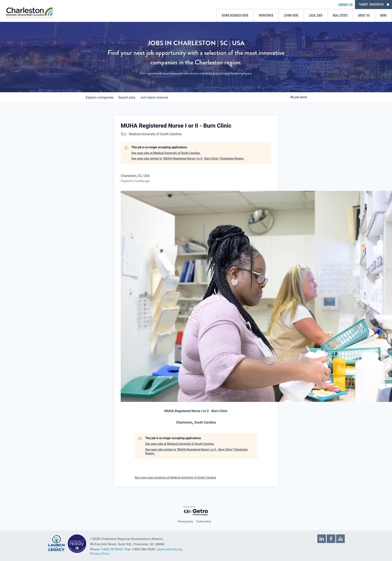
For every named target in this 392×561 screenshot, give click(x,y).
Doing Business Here (235, 15)
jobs (129, 97)
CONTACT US (345, 5)
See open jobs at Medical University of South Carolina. (166, 153)
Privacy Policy (100, 554)
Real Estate (340, 15)
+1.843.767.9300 (112, 549)
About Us (364, 15)
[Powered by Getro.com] (196, 511)
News (383, 15)
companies (101, 97)
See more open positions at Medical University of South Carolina (175, 478)
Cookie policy (204, 522)
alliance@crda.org (170, 549)
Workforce (266, 15)
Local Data (316, 15)
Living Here (291, 15)
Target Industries (371, 4)
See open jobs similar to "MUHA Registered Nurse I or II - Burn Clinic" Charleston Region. (188, 159)
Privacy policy (185, 522)
